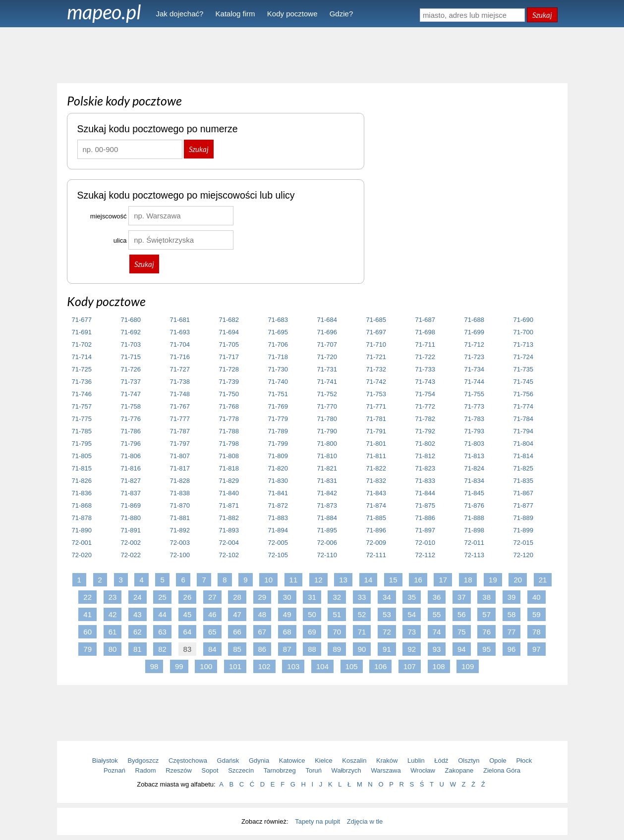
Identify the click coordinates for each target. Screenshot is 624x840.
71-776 (131, 419)
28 (237, 597)
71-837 (131, 493)
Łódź (441, 761)
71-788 (229, 431)
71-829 (229, 481)
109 (468, 666)
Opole (498, 761)
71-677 (82, 320)
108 (439, 666)
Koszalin (354, 761)
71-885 (376, 518)
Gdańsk (228, 761)
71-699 (474, 332)
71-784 (523, 419)
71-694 (229, 332)
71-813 (474, 456)
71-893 (229, 530)
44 (162, 614)
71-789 (278, 431)
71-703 (131, 344)
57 (486, 614)
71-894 (278, 530)
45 (188, 614)
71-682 (229, 320)
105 (352, 666)
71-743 (425, 382)
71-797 (180, 444)
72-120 (523, 555)
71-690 (523, 320)
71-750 (229, 394)
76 (486, 632)
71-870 (180, 505)
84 (212, 649)
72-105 (278, 555)
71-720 (327, 357)
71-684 (327, 320)
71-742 (376, 382)
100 (206, 666)
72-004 (229, 543)
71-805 (82, 456)
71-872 (278, 505)
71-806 (131, 456)
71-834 (474, 481)
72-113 (474, 555)
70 (337, 632)
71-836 (82, 493)
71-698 (425, 332)
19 (493, 580)
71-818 (229, 468)
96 (512, 649)
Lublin (416, 761)
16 (418, 580)
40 (537, 597)
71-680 (131, 320)
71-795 (82, 444)
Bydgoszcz (143, 761)
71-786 (131, 431)
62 (138, 632)
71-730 (278, 369)
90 (362, 649)
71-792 (425, 431)
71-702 (82, 344)
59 (537, 614)
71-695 (278, 332)
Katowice (292, 761)
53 (387, 614)
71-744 (474, 382)
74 (437, 632)
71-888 (474, 518)
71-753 (376, 394)
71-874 (376, 505)
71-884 (327, 518)
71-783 (474, 419)
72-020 (82, 555)
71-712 (474, 344)
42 (113, 614)
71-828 (180, 481)
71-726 (131, 369)
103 (293, 666)
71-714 (82, 357)
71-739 (229, 382)
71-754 (425, 394)
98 (154, 666)
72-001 (82, 543)
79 (87, 649)
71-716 (180, 357)
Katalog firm (235, 14)
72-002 (131, 543)
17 (443, 580)
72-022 (131, 555)
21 (543, 580)
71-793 (474, 431)
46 (212, 614)
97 (537, 649)
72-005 (278, 543)
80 (113, 649)
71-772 (425, 406)
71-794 (523, 431)
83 (188, 649)
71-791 (376, 431)
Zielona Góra (502, 770)
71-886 (425, 518)
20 (518, 580)
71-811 (376, 456)
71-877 (523, 505)
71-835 (523, 481)
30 (287, 597)
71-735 (523, 369)
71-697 (376, 332)
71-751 (278, 394)
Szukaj (542, 15)
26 (188, 597)
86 (262, 649)
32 (337, 597)
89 (337, 649)
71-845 (474, 493)
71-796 (131, 444)
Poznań (114, 770)
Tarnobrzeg (280, 770)
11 (294, 580)
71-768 (229, 406)
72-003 (180, 543)
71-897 (425, 530)
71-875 (425, 505)
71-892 (180, 530)
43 (138, 614)
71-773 (474, 406)
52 (362, 614)
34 (387, 597)
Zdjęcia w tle (365, 821)
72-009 (376, 543)
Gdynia (259, 761)
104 (322, 666)
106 (380, 666)
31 (312, 597)
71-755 (474, 394)
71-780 (327, 419)
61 (113, 632)
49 (287, 614)
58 (512, 614)
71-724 (523, 357)
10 (268, 580)
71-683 (278, 320)
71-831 (327, 481)
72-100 (180, 555)
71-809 (278, 456)
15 (393, 580)
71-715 (131, 357)
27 (212, 597)
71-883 (278, 518)
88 (312, 649)
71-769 (278, 406)
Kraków (387, 761)
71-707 (327, 344)
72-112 (425, 555)
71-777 (180, 419)
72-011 (474, 543)
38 (486, 597)
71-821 (327, 468)
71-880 (131, 518)
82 (162, 649)
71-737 (131, 382)
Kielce (323, 761)
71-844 (425, 493)
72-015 (523, 543)
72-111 (376, 555)
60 (87, 632)
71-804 (523, 444)
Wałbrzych (346, 770)
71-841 (278, 493)
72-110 (327, 555)
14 (369, 580)
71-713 (523, 344)
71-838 (180, 493)
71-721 (376, 357)
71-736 (82, 382)
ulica (120, 240)
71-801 (376, 444)
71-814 (523, 456)
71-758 (131, 406)
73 (412, 632)
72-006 (327, 543)
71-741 (327, 382)
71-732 (376, 369)
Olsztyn (469, 761)
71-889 (523, 518)
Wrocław (423, 770)
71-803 (474, 444)
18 (468, 580)
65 (212, 632)
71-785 (82, 431)
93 (437, 649)
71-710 (376, 344)
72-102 (229, 555)
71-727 (180, 369)
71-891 (131, 530)
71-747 (131, 394)
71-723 (474, 357)
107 (410, 666)
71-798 (229, 444)
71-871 (229, 505)
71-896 (376, 530)
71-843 (376, 493)
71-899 (523, 530)
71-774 (523, 406)
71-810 (327, 456)
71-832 (376, 481)
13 (343, 580)
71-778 (229, 419)
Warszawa (386, 770)
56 (462, 614)
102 (264, 666)
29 (262, 597)
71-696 (327, 332)
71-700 (523, 332)
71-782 (425, 419)
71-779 (278, 419)
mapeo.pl (104, 12)
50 (312, 614)
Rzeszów (179, 770)
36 (437, 597)
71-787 (180, 431)
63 (162, 632)
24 (138, 597)
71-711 (425, 344)
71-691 (82, 332)
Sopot (210, 770)
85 (237, 649)
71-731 (327, 369)
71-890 (82, 530)
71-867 (523, 493)
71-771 (376, 406)
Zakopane (459, 770)
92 (412, 649)
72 (387, 632)
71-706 (278, 344)
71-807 (180, 456)
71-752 (327, 394)
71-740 (278, 382)
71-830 (278, 481)
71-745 (523, 382)
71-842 (327, 493)
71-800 (327, 444)
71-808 (229, 456)
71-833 (425, 481)
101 (235, 666)
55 (437, 614)
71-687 (425, 320)
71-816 (131, 468)
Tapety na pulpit (317, 821)
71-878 (82, 518)
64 (188, 632)
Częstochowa (188, 761)
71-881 (180, 518)
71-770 (327, 406)
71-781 (376, 419)
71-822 (376, 468)
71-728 (229, 369)
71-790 (327, 431)
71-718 (278, 357)
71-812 (425, 456)
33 (362, 597)
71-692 (131, 332)
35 (412, 597)
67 (262, 632)
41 (87, 614)
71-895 (327, 530)
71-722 (425, 357)
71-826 (82, 481)
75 (462, 632)
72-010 (425, 543)
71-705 (229, 344)
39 (512, 597)
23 (113, 597)
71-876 (474, 505)
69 (312, 632)
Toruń (313, 770)
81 (138, 649)
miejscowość (109, 216)
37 (462, 597)
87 (287, 649)
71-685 (376, 320)
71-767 (180, 406)
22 (87, 597)
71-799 (278, 444)
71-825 (523, 468)
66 (237, 632)
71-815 (82, 468)
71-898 (474, 530)
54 (412, 614)
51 (337, 614)
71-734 (474, 369)
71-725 (82, 369)
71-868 (82, 505)
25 (162, 597)
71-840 (229, 493)
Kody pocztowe (292, 14)
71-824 (474, 468)
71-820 (278, 468)
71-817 (180, 468)
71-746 (82, 394)
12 (318, 580)
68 (287, 632)
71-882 (229, 518)
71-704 (180, 344)
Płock (524, 761)
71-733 (425, 369)
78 (537, 632)
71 (362, 632)
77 (512, 632)
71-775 (82, 419)
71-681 (180, 320)
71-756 (523, 394)
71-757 (82, 406)
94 (462, 649)
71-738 (180, 382)
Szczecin (241, 770)
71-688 (474, 320)
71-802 (425, 444)
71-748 (180, 394)
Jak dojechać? (180, 14)
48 (262, 614)
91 (387, 649)
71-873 (327, 505)
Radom (146, 770)
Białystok (105, 761)
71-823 (425, 468)
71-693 (180, 332)
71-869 (131, 505)
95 (486, 649)
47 (237, 614)
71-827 (131, 481)
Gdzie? (341, 14)
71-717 (229, 357)
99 (179, 666)
